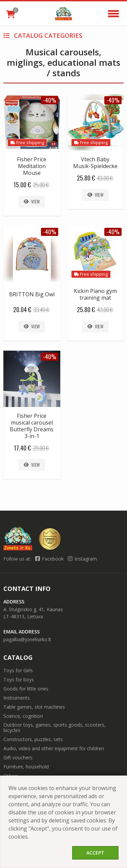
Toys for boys (19, 680)
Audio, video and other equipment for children (54, 748)
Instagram (82, 559)
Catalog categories (43, 35)
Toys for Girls (18, 670)
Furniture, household (26, 767)
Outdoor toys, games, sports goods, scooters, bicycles (55, 727)
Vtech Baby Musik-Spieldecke (95, 163)
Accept (95, 853)
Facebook (50, 559)
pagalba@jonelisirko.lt (27, 639)
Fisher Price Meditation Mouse (32, 166)
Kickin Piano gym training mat (95, 294)
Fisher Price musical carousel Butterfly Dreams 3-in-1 (32, 426)
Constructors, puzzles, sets (33, 739)
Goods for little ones (26, 689)
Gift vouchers (18, 757)
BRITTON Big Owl (32, 294)
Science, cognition (23, 716)
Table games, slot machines (34, 707)
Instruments (17, 698)
